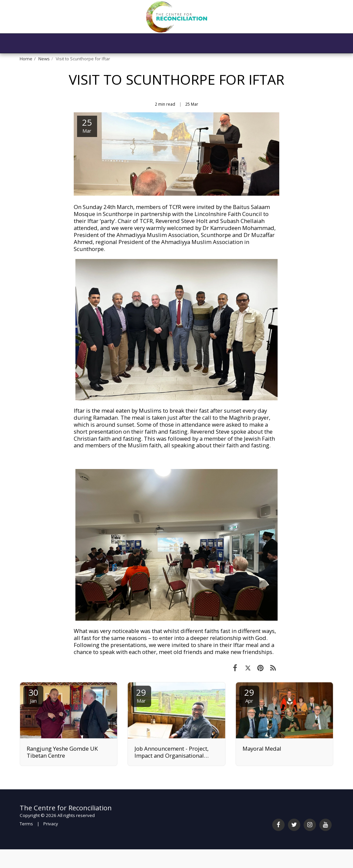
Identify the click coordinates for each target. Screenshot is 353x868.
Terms (26, 824)
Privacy (51, 824)
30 (33, 695)
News (44, 59)
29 (141, 695)
